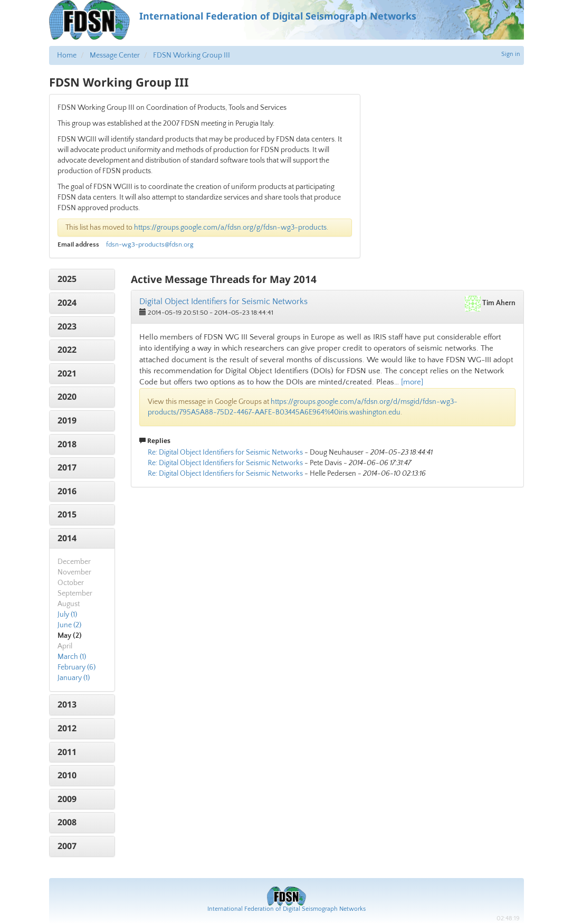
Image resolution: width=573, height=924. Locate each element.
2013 (67, 704)
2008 (67, 822)
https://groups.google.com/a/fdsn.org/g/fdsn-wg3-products (230, 228)
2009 (67, 799)
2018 (67, 444)
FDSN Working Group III (192, 55)
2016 (67, 491)
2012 (67, 728)
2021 (67, 373)
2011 (67, 752)
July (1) (67, 615)
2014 (67, 538)
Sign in (511, 54)
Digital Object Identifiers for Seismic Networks (223, 301)
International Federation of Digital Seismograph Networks (286, 909)
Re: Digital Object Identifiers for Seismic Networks (225, 452)
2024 (67, 303)
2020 (67, 397)
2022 (67, 350)
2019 (67, 420)
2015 (67, 514)
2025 (67, 279)
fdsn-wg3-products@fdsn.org (150, 244)
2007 (67, 846)
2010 (67, 775)
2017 (67, 467)
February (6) (77, 667)
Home (67, 55)
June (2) (69, 625)
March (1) (72, 657)
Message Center (115, 55)
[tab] (82, 279)
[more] (412, 382)
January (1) (74, 678)
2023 (67, 326)
